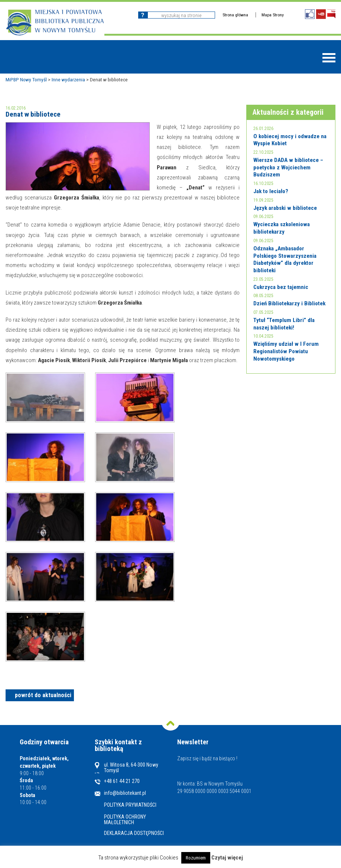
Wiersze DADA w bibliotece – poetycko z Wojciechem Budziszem (288, 167)
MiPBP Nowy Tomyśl (26, 79)
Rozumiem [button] (196, 858)
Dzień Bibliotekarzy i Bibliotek (289, 303)
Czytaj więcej (227, 858)
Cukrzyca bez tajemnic (281, 287)
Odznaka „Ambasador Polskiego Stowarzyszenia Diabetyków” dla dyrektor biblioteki (285, 259)
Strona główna (235, 15)
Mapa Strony (273, 15)
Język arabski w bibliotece (285, 208)
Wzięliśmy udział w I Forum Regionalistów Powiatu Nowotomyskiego (286, 351)
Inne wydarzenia (68, 79)
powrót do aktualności (43, 695)
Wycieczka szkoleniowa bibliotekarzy (282, 228)
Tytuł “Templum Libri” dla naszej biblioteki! (284, 324)
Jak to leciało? (271, 191)
